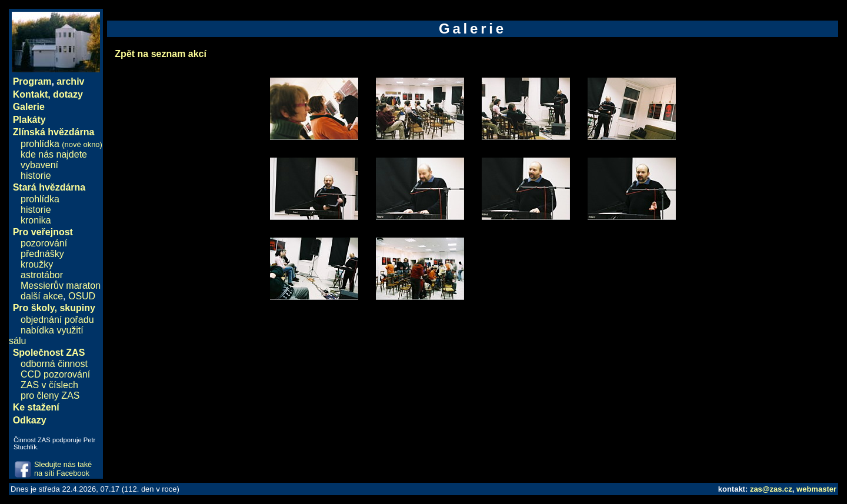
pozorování (44, 243)
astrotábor (42, 275)
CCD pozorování (55, 374)
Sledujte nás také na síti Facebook (63, 469)
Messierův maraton (61, 286)
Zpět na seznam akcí (161, 54)
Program (32, 81)
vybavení (39, 165)
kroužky (37, 264)
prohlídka (61, 144)
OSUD (82, 296)
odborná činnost (54, 364)
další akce (42, 296)
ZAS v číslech (49, 385)
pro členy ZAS (50, 395)
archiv (70, 81)
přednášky (42, 254)
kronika (36, 220)
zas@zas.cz (771, 489)
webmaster (816, 489)
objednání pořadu (57, 320)
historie (36, 176)
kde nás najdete (54, 154)
